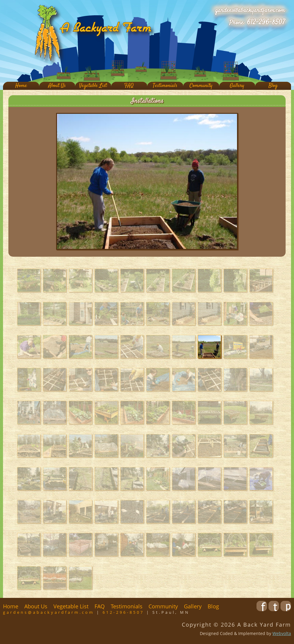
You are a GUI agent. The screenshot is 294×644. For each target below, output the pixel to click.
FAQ (129, 86)
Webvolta (282, 633)
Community (201, 86)
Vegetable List (93, 86)
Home (21, 86)
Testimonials (165, 86)
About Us (57, 86)
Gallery (237, 86)
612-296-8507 (266, 22)
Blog (273, 86)
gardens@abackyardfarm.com (250, 10)
